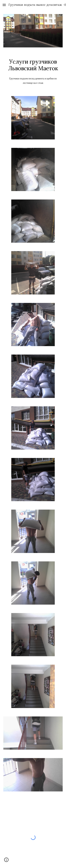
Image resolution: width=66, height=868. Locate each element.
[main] (33, 65)
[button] (4, 5)
